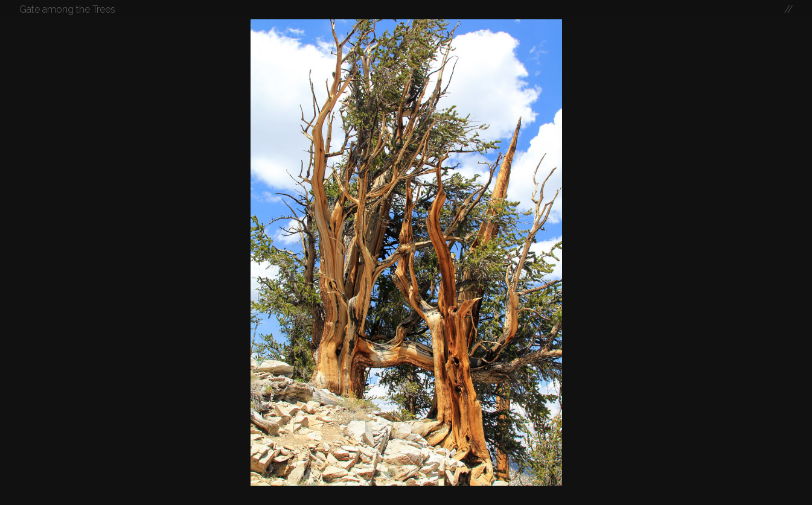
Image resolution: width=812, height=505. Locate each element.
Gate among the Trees (67, 9)
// (788, 9)
